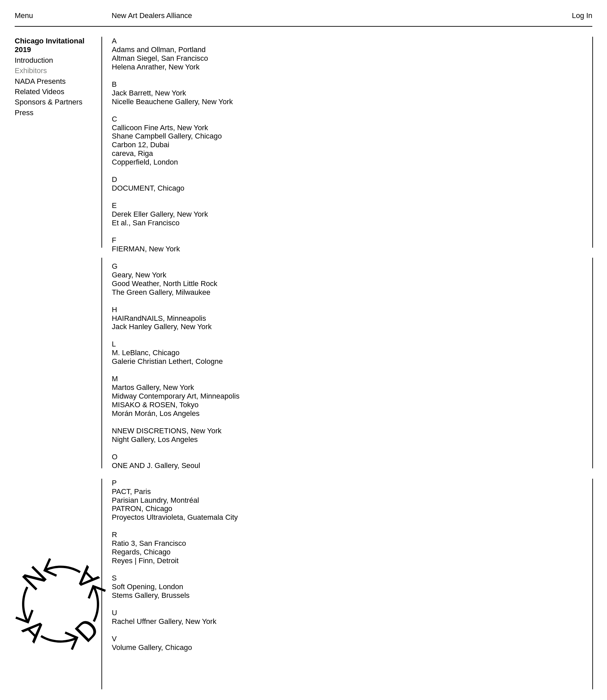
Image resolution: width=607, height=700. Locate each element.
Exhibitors (31, 71)
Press (24, 113)
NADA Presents (40, 81)
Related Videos (40, 92)
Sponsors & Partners (49, 102)
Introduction (34, 60)
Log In (582, 16)
